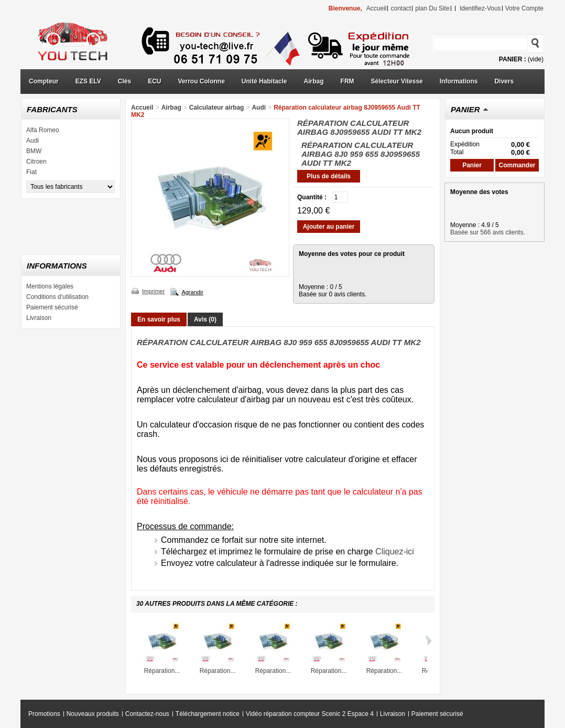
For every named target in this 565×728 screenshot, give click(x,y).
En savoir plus (159, 319)
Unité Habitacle (264, 81)
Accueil (142, 108)
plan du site (432, 8)
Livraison (39, 318)
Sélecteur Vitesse (397, 81)
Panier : (513, 59)
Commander (517, 165)
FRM (347, 81)
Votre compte (524, 8)
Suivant (430, 641)
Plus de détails (329, 176)
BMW (34, 151)
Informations (459, 81)
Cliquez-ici (395, 552)
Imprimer (153, 291)
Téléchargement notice (208, 714)
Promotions (44, 714)
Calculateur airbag (217, 108)
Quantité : (312, 197)
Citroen (36, 162)
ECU (154, 81)
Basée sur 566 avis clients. (488, 232)
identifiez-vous (480, 8)
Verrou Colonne (202, 81)
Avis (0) (205, 319)
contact (401, 8)
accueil (377, 8)
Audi (32, 141)
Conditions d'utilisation (57, 297)
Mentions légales (50, 286)
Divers (504, 81)
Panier (465, 109)
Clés (124, 81)
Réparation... (162, 671)
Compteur (44, 81)
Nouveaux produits (93, 714)
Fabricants (52, 109)
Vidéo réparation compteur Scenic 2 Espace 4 (310, 714)
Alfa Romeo (43, 130)
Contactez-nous (147, 714)
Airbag (314, 81)
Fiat (31, 172)
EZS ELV (88, 81)
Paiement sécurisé (52, 307)
